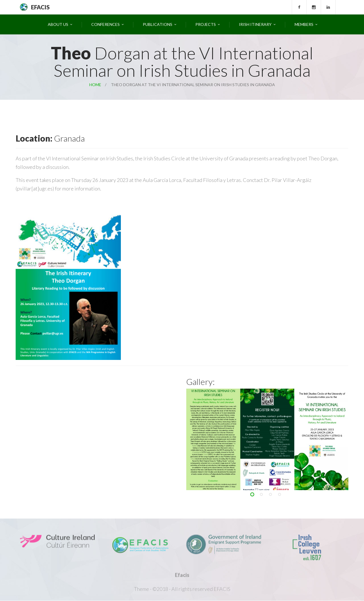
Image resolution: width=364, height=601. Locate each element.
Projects (206, 24)
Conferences (106, 24)
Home (95, 85)
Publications (158, 24)
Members (304, 24)
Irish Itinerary (255, 24)
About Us (58, 24)
